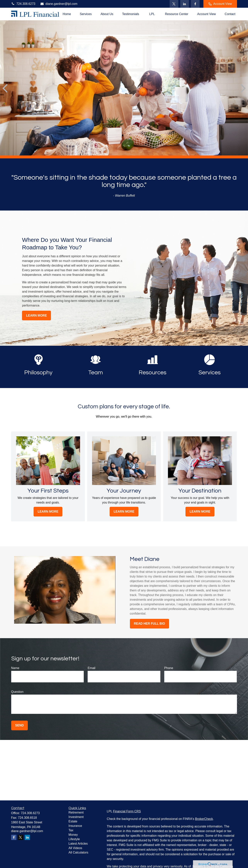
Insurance (75, 826)
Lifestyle (74, 839)
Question (17, 692)
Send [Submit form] (19, 725)
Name (15, 668)
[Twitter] (174, 4)
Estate (73, 821)
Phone (169, 668)
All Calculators (78, 852)
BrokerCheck (204, 819)
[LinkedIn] (185, 4)
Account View (220, 4)
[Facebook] (195, 4)
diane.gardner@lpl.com (59, 4)
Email (91, 668)
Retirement (76, 812)
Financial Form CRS (127, 811)
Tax (71, 830)
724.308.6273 (23, 4)
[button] (67, 14)
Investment (76, 817)
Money (73, 835)
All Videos (75, 848)
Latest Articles (78, 844)
